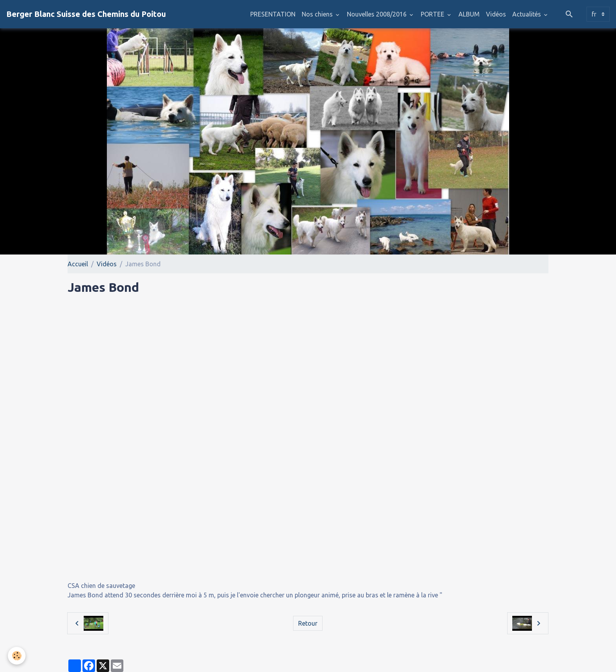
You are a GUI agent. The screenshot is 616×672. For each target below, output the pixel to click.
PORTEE (433, 14)
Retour (308, 623)
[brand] (86, 14)
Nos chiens (318, 14)
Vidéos (496, 14)
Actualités (527, 14)
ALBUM (469, 14)
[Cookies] (17, 656)
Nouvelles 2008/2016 (378, 14)
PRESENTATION (273, 14)
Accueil (78, 264)
